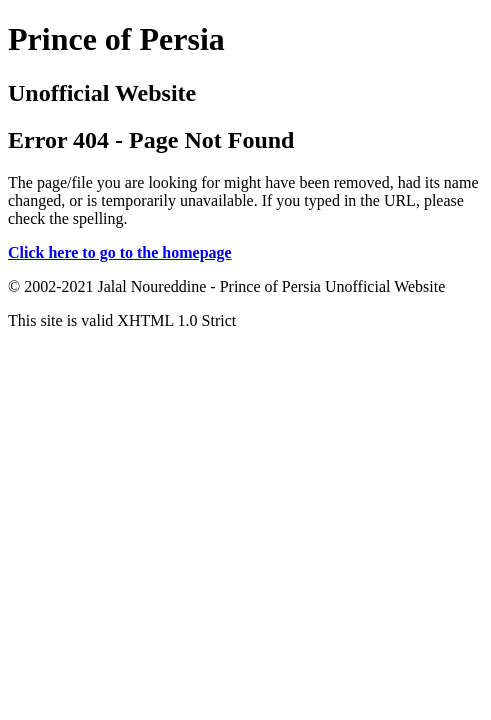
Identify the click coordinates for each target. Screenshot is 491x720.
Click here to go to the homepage (120, 252)
